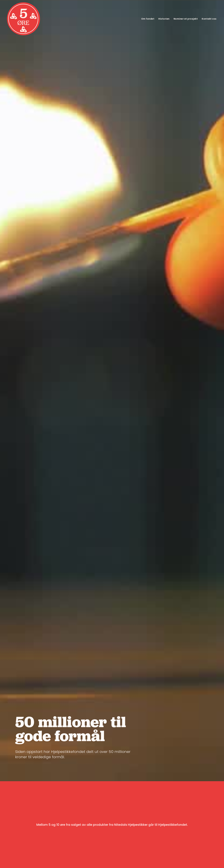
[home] (23, 19)
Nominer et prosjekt (186, 19)
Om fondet (148, 19)
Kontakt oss (209, 19)
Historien (164, 19)
